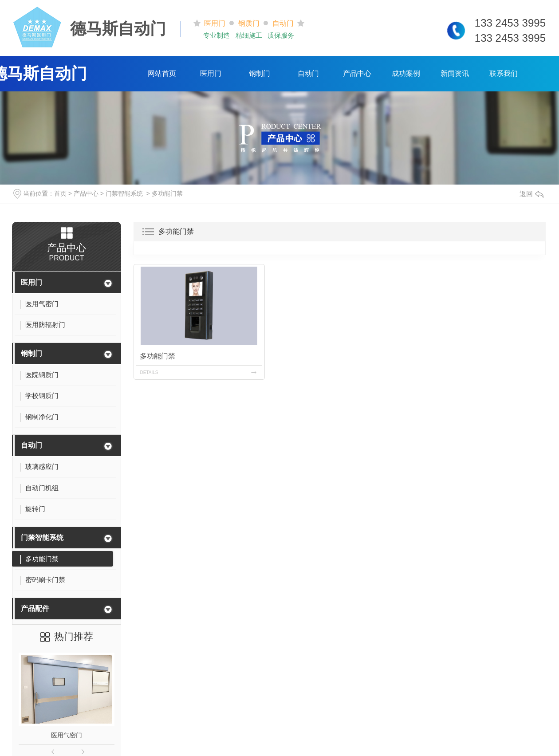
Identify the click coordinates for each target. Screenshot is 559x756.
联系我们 (504, 73)
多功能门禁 (167, 193)
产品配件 (35, 608)
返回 (531, 194)
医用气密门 (67, 735)
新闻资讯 (455, 73)
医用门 (211, 73)
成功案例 (406, 73)
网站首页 (162, 73)
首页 (60, 193)
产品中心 (357, 73)
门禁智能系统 (124, 193)
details (149, 372)
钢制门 (260, 73)
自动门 (308, 73)
